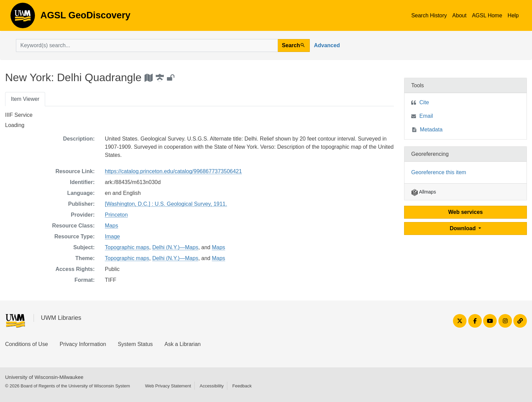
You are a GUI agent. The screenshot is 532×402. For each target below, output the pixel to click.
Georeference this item (439, 172)
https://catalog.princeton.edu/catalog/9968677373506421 (173, 171)
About (459, 15)
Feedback (242, 386)
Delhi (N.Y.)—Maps (175, 247)
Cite (424, 102)
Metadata (431, 130)
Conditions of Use (26, 344)
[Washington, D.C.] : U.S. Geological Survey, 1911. (166, 204)
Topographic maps (127, 247)
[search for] (147, 45)
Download (464, 228)
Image (112, 236)
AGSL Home (487, 15)
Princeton (116, 215)
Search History (429, 15)
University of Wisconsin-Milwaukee (44, 377)
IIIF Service (19, 115)
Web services (465, 212)
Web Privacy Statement (168, 386)
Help (513, 15)
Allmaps (424, 192)
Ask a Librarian (183, 344)
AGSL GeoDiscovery (23, 18)
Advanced (327, 45)
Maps (111, 226)
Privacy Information (83, 344)
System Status (135, 344)
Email (426, 116)
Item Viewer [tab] (25, 99)
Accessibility (212, 386)
